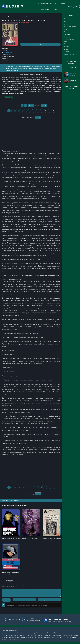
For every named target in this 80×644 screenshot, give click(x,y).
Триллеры (67, 34)
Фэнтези (66, 52)
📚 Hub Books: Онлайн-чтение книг (16, 16)
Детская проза (68, 19)
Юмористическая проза (69, 40)
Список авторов (44, 10)
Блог (54, 10)
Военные (67, 32)
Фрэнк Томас (9, 52)
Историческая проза (70, 37)
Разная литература (70, 27)
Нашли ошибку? (25, 23)
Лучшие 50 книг (60, 3)
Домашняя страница (45, 3)
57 (53, 111)
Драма (66, 49)
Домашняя (67, 44)
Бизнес (66, 24)
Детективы (28, 16)
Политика (67, 29)
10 (45, 111)
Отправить (6, 600)
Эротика (66, 46)
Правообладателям (14, 620)
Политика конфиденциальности (33, 620)
